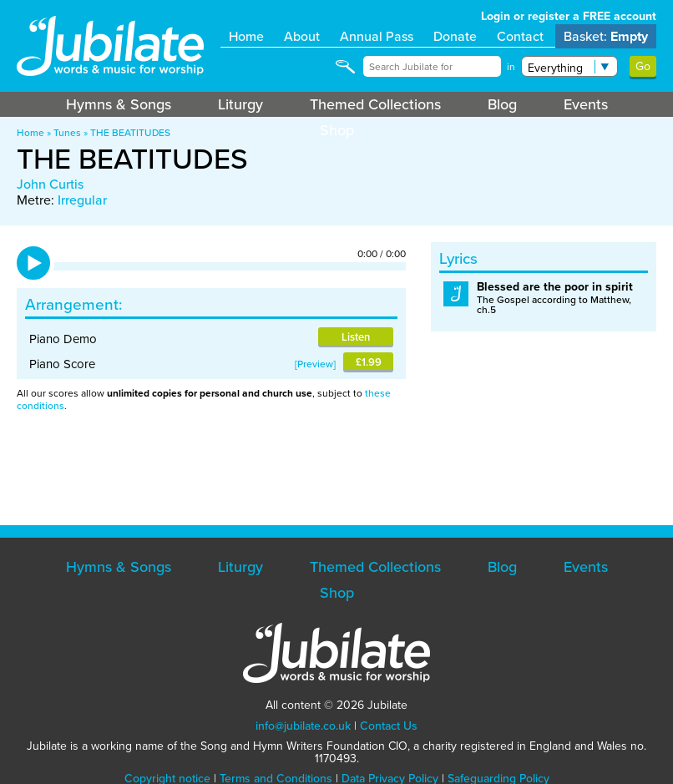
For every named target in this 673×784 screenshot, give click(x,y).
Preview (315, 364)
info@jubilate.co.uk (303, 726)
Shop (337, 130)
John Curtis (50, 184)
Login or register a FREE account (569, 16)
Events (586, 104)
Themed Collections (375, 104)
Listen (356, 337)
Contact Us (389, 726)
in (511, 67)
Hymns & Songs (119, 104)
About (302, 36)
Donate (455, 36)
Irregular (82, 200)
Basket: (606, 36)
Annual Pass (377, 36)
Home (246, 36)
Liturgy (240, 104)
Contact (520, 36)
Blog (502, 104)
